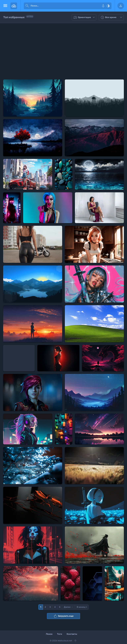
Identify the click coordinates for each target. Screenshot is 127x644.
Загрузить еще (63, 616)
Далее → (69, 607)
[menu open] (5, 6)
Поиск (49, 634)
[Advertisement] (63, 51)
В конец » (82, 607)
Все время (112, 17)
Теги (60, 634)
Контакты (72, 634)
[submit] (27, 6)
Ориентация (84, 17)
